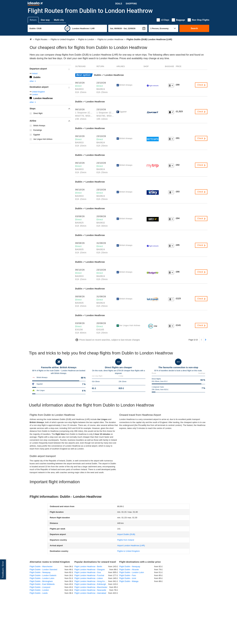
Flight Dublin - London (39, 590)
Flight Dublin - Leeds (39, 593)
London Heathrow (43, 98)
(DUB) (126, 534)
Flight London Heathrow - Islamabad (90, 593)
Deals (119, 4)
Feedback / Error (3, 570)
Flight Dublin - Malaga (129, 581)
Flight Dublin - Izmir (128, 578)
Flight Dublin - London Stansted (43, 570)
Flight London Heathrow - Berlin (88, 566)
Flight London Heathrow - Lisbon (89, 578)
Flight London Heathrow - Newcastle (90, 590)
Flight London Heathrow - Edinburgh (90, 584)
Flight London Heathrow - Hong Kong (91, 581)
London (35, 95)
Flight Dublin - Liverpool (40, 587)
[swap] (67, 28)
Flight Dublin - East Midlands (42, 584)
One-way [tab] (45, 20)
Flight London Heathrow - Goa (88, 572)
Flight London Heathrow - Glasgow (90, 570)
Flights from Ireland (126, 540)
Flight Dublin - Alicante (129, 570)
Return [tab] (33, 20)
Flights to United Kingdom (128, 551)
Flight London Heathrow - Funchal (89, 575)
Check (201, 85)
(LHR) (131, 545)
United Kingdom (38, 92)
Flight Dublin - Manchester (41, 566)
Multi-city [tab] (59, 20)
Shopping (131, 4)
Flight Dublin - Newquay (40, 572)
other (33, 81)
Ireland (35, 74)
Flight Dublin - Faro (128, 575)
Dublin (37, 77)
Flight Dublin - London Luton (42, 578)
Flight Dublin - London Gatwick (43, 575)
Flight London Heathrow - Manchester (91, 587)
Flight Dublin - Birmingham (41, 581)
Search (194, 28)
